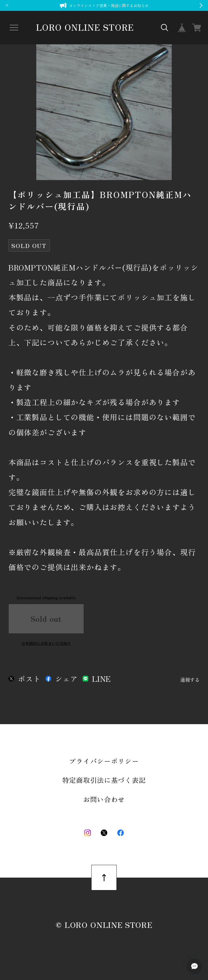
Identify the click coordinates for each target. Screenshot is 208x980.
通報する (190, 680)
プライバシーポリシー (104, 761)
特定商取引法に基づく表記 (104, 780)
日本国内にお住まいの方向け (46, 643)
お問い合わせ (104, 799)
